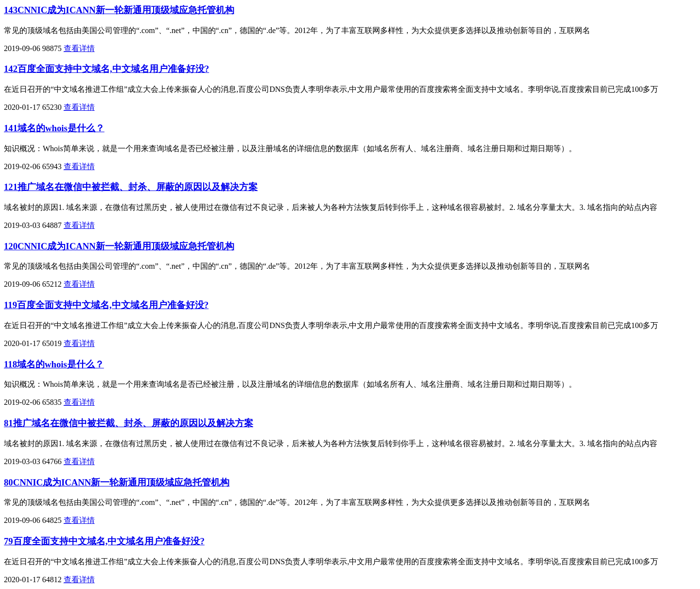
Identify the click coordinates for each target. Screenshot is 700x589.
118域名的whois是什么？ (54, 364)
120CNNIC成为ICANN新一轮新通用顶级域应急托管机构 (119, 246)
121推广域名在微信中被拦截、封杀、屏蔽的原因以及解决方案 (131, 187)
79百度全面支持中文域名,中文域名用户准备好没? (104, 541)
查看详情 (79, 48)
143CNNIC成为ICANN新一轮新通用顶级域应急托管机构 (119, 10)
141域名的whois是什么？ (54, 128)
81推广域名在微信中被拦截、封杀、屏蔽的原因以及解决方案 (129, 423)
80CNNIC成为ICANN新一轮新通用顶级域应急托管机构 (117, 482)
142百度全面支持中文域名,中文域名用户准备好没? (106, 69)
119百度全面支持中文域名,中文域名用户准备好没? (106, 305)
